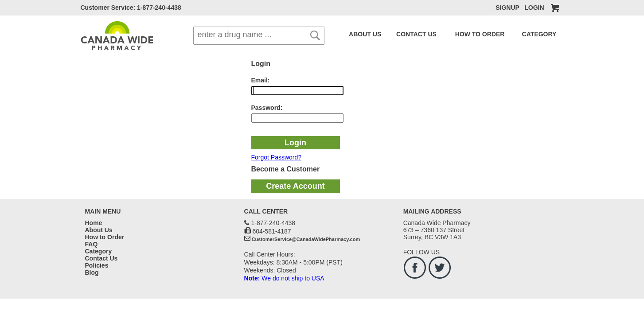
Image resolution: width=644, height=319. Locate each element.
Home (94, 223)
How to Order (105, 237)
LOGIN (534, 8)
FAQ (535, 34)
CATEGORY (507, 34)
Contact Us (101, 258)
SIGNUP (507, 8)
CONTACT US (404, 34)
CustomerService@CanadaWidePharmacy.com (306, 239)
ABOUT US (361, 34)
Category (99, 251)
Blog (92, 272)
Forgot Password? (277, 157)
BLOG (553, 34)
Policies (97, 265)
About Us (99, 230)
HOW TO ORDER (457, 34)
